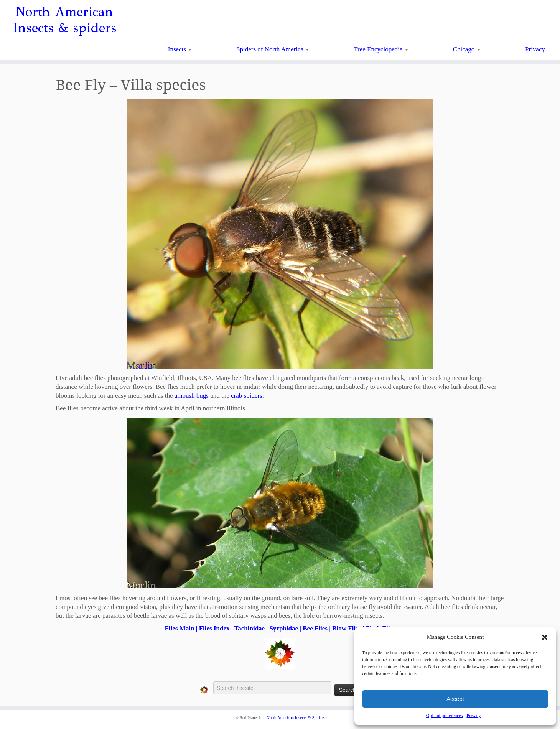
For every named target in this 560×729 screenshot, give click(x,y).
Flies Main (179, 628)
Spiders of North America (273, 49)
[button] (545, 637)
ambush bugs (192, 396)
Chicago (467, 49)
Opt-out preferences (445, 716)
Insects (180, 49)
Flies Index (214, 628)
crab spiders (247, 396)
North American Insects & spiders (65, 20)
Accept (455, 699)
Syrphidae (284, 628)
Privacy (474, 716)
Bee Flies (315, 628)
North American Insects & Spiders (296, 717)
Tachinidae (249, 628)
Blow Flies (347, 628)
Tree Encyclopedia (381, 49)
